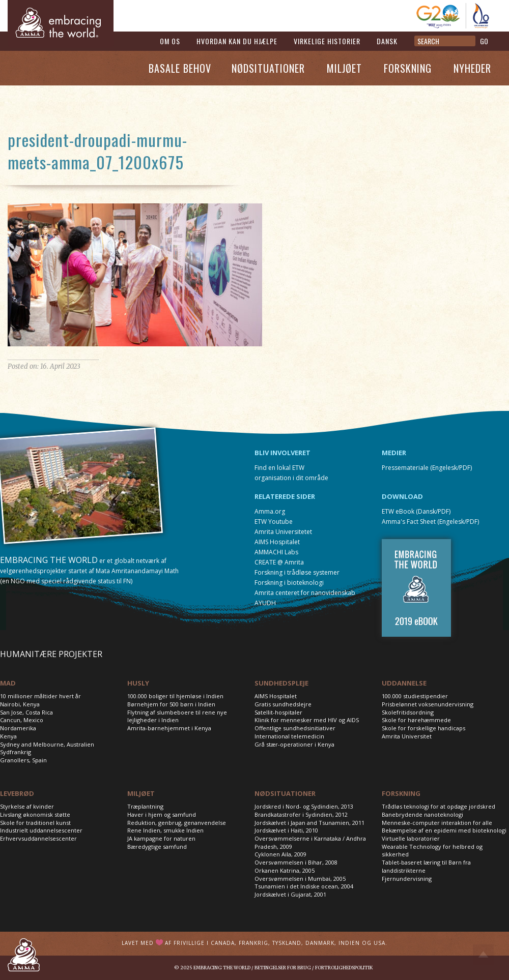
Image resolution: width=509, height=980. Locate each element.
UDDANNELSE (404, 683)
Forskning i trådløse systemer (297, 572)
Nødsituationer (268, 68)
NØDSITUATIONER (285, 793)
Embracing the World (222, 968)
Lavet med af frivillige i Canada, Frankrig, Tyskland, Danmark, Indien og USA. (254, 943)
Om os (170, 41)
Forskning (408, 68)
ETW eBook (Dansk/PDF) (416, 511)
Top (483, 955)
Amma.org (270, 511)
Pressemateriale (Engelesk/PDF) (427, 468)
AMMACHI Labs (276, 552)
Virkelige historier (327, 41)
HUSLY (138, 683)
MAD (8, 683)
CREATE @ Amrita (279, 562)
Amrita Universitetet (283, 532)
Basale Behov (180, 68)
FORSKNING (401, 793)
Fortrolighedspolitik (344, 968)
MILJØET (141, 793)
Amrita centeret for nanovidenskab (305, 593)
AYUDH (265, 603)
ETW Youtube (274, 522)
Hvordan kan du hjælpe (237, 41)
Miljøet (344, 68)
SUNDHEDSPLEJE (281, 683)
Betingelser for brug (283, 968)
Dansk (387, 41)
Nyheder (472, 68)
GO (484, 41)
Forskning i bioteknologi (289, 583)
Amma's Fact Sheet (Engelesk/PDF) (430, 522)
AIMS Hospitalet (277, 542)
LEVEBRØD (17, 793)
